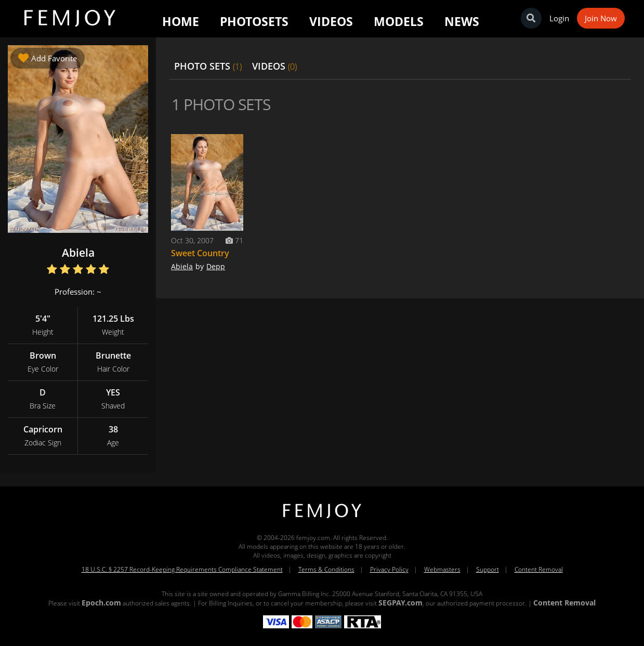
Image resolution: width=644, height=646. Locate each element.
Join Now (601, 18)
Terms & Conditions (326, 569)
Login (559, 18)
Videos (331, 21)
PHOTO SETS (208, 66)
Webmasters (442, 569)
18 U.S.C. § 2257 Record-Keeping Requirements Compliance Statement (182, 569)
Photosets (254, 21)
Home (181, 21)
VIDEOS (274, 66)
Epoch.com (101, 603)
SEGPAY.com (400, 603)
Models (399, 21)
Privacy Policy (389, 569)
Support (488, 569)
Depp (216, 266)
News (462, 21)
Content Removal (539, 569)
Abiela (182, 266)
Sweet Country (200, 253)
